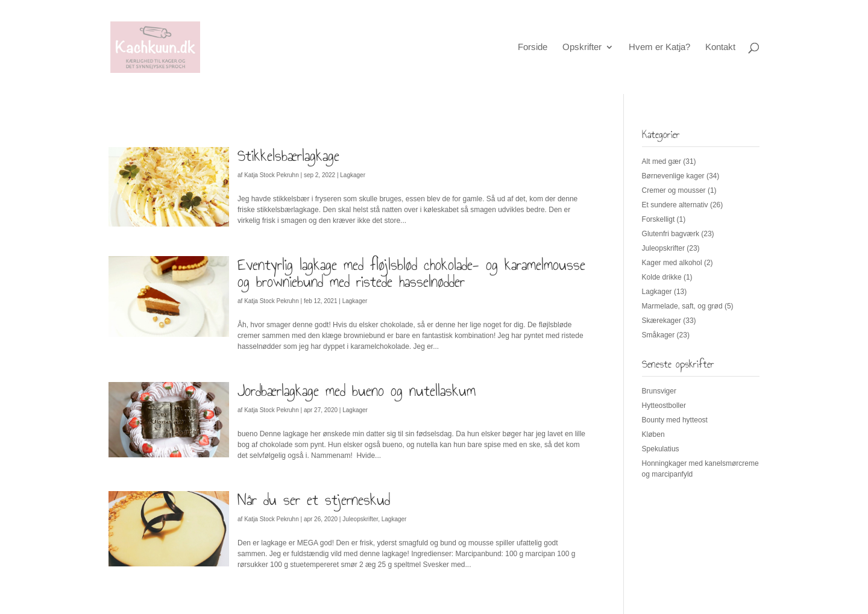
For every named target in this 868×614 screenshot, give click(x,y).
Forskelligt (659, 219)
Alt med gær (662, 161)
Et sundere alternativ (675, 205)
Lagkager (353, 175)
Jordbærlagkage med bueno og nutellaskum (357, 390)
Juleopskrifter (360, 519)
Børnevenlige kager (673, 176)
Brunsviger (659, 391)
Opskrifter (582, 47)
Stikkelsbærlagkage (288, 155)
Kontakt (720, 47)
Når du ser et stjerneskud (314, 500)
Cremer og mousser (674, 190)
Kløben (653, 434)
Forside (533, 47)
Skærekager (662, 321)
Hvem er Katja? (659, 47)
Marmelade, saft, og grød (682, 306)
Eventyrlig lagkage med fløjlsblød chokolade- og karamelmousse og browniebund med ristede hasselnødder (411, 273)
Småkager (659, 335)
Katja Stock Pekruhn (272, 175)
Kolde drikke (662, 277)
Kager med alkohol (672, 263)
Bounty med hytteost (675, 420)
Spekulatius (661, 449)
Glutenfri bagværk (671, 234)
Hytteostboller (664, 406)
